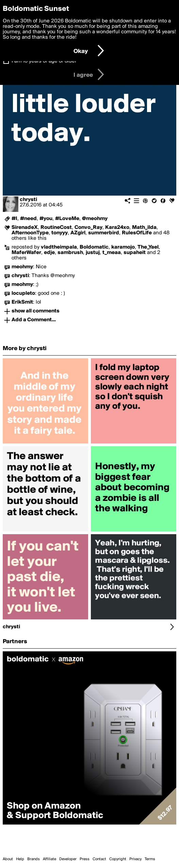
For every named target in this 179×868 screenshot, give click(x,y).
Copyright (118, 859)
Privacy (135, 859)
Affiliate (50, 859)
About (8, 859)
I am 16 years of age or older (44, 61)
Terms (150, 859)
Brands (34, 859)
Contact (99, 859)
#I (14, 219)
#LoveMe (67, 219)
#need (28, 219)
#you (46, 219)
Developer (68, 859)
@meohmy (95, 219)
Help (20, 859)
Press (85, 859)
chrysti (28, 200)
